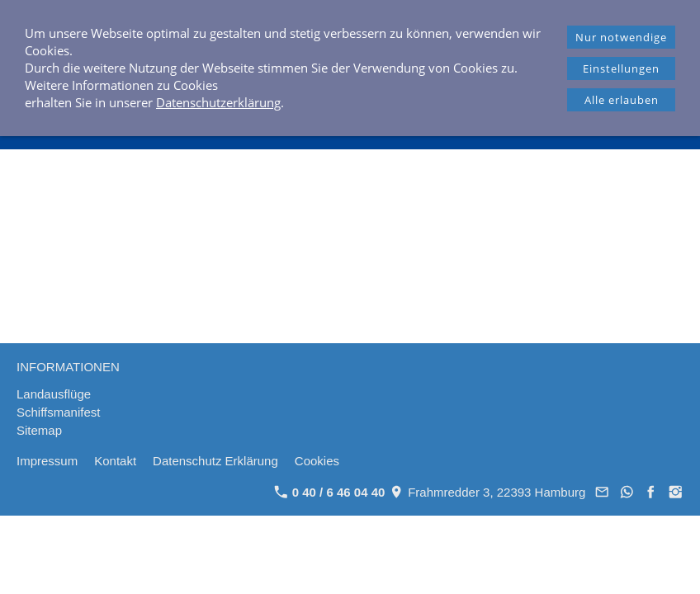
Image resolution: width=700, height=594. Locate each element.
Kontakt (115, 461)
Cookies (317, 461)
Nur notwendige (621, 37)
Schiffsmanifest (58, 412)
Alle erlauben (622, 100)
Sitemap (39, 430)
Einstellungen (621, 68)
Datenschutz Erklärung (215, 461)
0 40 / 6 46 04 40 (330, 492)
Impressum (47, 461)
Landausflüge (54, 394)
